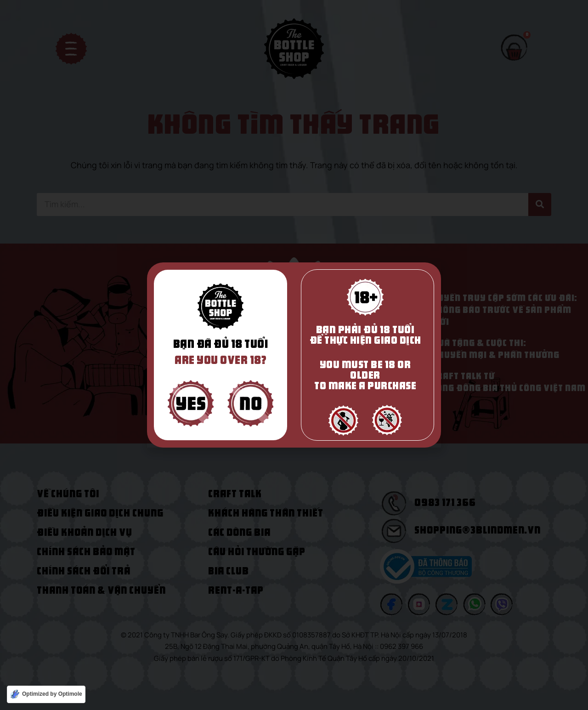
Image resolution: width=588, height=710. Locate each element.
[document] (294, 355)
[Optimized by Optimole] (46, 694)
